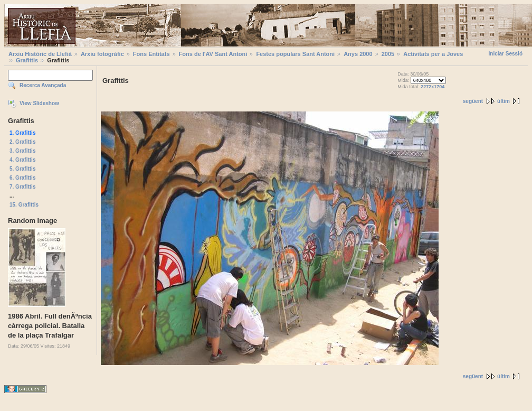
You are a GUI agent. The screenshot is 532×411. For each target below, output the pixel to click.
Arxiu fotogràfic (102, 54)
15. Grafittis (24, 205)
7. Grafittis (22, 187)
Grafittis (27, 60)
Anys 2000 (358, 54)
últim (503, 101)
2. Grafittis (22, 142)
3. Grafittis (22, 151)
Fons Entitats (151, 54)
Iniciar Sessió (506, 54)
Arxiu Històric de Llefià (40, 54)
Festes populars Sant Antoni (295, 54)
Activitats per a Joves (433, 54)
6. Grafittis (22, 178)
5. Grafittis (22, 169)
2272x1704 (433, 87)
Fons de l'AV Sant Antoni (213, 54)
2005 (388, 54)
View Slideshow (39, 103)
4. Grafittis (22, 160)
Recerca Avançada (43, 85)
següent (473, 101)
